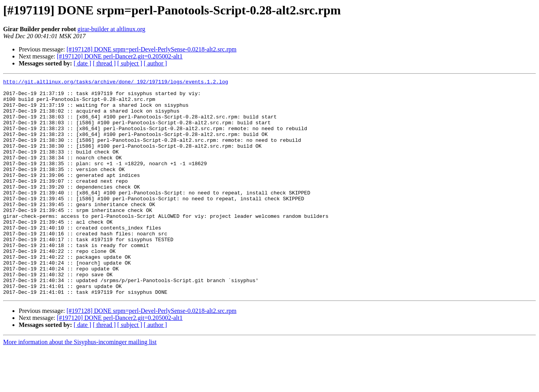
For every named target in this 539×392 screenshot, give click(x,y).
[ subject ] (130, 63)
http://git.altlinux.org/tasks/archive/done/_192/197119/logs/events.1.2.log (116, 83)
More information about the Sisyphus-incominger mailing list (80, 385)
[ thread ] (104, 63)
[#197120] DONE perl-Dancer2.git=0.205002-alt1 (120, 56)
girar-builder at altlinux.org (111, 29)
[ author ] (156, 63)
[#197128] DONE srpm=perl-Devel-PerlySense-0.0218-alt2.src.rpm (152, 49)
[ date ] (82, 63)
